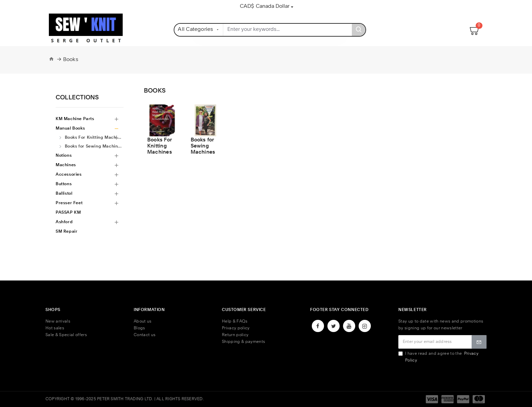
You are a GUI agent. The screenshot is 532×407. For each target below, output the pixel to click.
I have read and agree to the (438, 357)
